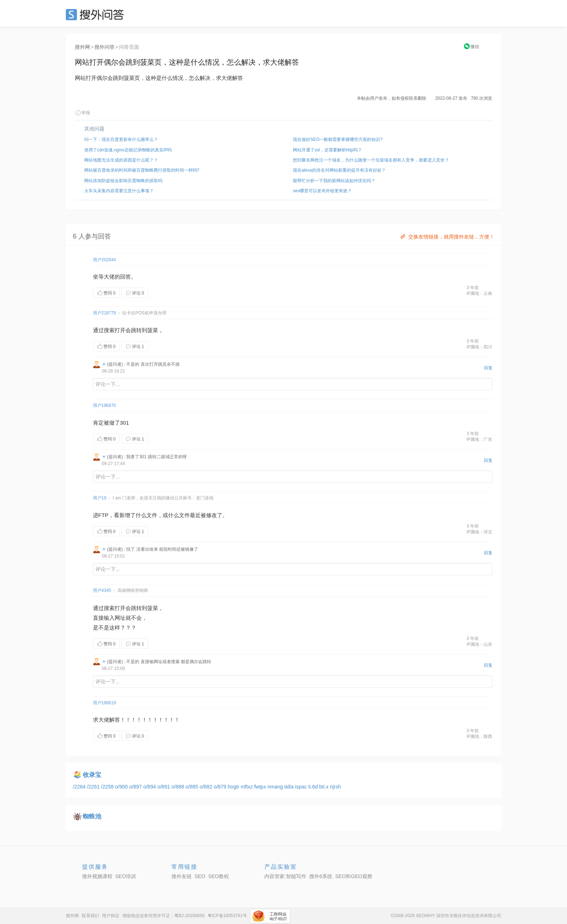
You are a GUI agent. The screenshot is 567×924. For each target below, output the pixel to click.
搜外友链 (182, 876)
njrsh (335, 787)
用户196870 (105, 405)
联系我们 (90, 916)
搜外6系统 (321, 876)
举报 (82, 113)
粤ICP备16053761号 (227, 916)
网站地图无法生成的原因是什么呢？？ (121, 160)
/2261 (94, 787)
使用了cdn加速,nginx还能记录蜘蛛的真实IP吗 (128, 150)
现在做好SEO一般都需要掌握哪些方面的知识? (338, 139)
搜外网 (82, 47)
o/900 (122, 787)
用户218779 (105, 313)
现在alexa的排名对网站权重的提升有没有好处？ (339, 170)
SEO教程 (219, 876)
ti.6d (314, 787)
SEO (97, 14)
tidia (290, 787)
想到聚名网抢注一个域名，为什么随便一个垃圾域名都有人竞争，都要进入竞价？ (371, 160)
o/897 (136, 787)
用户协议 (111, 916)
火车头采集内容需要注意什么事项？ (119, 191)
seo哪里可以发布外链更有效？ (322, 191)
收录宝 (92, 775)
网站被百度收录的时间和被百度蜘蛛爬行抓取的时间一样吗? (142, 170)
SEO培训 (126, 876)
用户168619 (105, 703)
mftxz (248, 787)
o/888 (178, 787)
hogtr (234, 787)
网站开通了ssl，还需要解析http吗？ (327, 150)
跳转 (136, 330)
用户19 (100, 498)
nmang (276, 787)
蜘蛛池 (92, 816)
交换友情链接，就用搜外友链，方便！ (447, 237)
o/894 (150, 787)
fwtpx (261, 787)
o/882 (207, 787)
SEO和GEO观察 (354, 876)
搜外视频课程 (97, 876)
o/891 (164, 787)
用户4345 (102, 590)
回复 (488, 368)
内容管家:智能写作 (285, 876)
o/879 (221, 787)
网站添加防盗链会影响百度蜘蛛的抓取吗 (123, 181)
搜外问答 (105, 47)
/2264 (80, 787)
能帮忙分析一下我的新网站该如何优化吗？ (334, 181)
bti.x (325, 787)
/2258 (108, 787)
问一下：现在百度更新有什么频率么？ (121, 139)
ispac (302, 787)
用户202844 (105, 260)
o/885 (193, 787)
